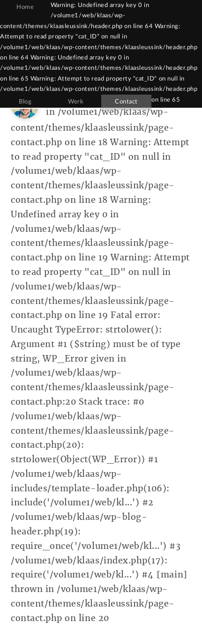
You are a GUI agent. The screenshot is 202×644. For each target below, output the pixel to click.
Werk (76, 102)
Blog (25, 102)
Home (25, 7)
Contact (126, 102)
